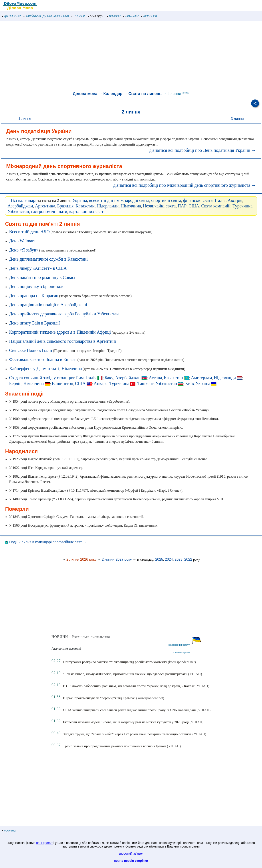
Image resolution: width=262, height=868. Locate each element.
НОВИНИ (78, 16)
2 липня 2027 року (117, 559)
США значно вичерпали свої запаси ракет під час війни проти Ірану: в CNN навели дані (129, 710)
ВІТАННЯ (114, 16)
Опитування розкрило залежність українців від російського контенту (115, 662)
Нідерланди (108, 206)
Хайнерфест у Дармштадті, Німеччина (46, 369)
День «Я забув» (24, 250)
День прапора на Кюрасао (34, 296)
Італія (220, 200)
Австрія (235, 200)
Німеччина (131, 206)
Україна (80, 200)
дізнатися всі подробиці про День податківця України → (202, 150)
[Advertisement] (131, 57)
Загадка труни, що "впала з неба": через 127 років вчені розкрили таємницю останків (127, 734)
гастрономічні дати (49, 211)
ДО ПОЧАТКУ (12, 16)
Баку (109, 378)
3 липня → (240, 119)
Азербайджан (20, 206)
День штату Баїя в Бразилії (34, 323)
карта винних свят (86, 211)
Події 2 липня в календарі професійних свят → (46, 542)
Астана (155, 378)
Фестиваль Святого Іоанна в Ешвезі (43, 359)
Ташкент (146, 383)
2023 (179, 559)
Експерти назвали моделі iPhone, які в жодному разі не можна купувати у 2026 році (126, 722)
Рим (80, 378)
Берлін (15, 383)
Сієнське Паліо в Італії (31, 350)
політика (9, 831)
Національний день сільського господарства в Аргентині (63, 341)
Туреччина (242, 206)
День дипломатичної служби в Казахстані (48, 259)
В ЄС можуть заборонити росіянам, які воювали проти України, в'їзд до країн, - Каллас (129, 686)
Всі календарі (24, 200)
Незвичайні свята (159, 206)
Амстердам (201, 378)
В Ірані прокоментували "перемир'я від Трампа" (99, 698)
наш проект (44, 843)
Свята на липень (145, 94)
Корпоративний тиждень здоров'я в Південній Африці (60, 332)
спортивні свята (166, 200)
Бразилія (65, 206)
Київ (190, 383)
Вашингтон (62, 383)
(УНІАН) (195, 674)
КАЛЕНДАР (96, 16)
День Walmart (22, 241)
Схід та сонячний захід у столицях (42, 378)
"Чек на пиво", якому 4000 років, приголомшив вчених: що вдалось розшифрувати (125, 674)
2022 (188, 559)
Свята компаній (216, 206)
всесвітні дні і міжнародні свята (119, 200)
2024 (169, 559)
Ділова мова (85, 94)
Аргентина (45, 206)
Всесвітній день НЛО (29, 232)
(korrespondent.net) (182, 662)
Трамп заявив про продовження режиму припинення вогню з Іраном (114, 746)
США (194, 206)
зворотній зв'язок (131, 854)
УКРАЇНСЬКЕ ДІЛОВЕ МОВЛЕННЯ (46, 16)
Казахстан (85, 206)
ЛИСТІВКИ (131, 16)
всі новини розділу (179, 645)
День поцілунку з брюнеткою (37, 286)
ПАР (182, 206)
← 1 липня (22, 119)
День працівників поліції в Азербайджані (48, 305)
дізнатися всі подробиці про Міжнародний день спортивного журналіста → (185, 185)
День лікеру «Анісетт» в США (38, 268)
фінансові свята (198, 200)
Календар (113, 94)
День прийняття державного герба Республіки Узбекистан (64, 314)
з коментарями (181, 652)
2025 (159, 559)
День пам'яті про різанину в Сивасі (42, 277)
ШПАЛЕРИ (149, 16)
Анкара (101, 383)
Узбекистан (18, 211)
